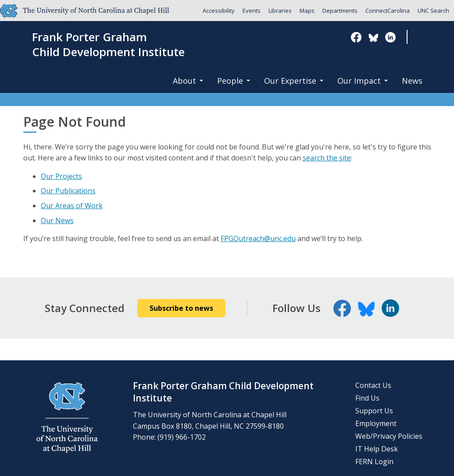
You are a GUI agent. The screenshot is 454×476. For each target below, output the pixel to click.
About (188, 81)
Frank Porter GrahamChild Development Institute (108, 45)
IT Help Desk (377, 449)
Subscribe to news (181, 308)
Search (421, 37)
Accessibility (219, 11)
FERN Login (374, 462)
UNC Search (433, 11)
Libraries (280, 11)
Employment (376, 423)
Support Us (374, 411)
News (412, 81)
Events (252, 11)
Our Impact (363, 81)
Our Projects (61, 176)
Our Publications (68, 191)
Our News (57, 220)
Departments (340, 11)
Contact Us (373, 385)
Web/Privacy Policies (389, 436)
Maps (307, 11)
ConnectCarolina (388, 11)
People (234, 81)
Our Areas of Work (72, 206)
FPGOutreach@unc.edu (258, 238)
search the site (327, 158)
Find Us (367, 398)
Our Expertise (294, 81)
